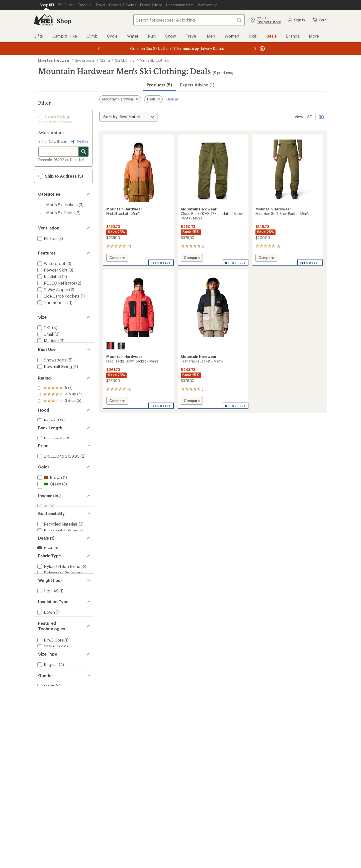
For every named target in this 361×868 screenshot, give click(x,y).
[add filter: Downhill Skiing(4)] (54, 385)
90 (321, 116)
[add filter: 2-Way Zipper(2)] (52, 289)
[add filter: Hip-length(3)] (50, 499)
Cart (319, 20)
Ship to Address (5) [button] (61, 176)
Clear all (172, 99)
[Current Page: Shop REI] (47, 5)
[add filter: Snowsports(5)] (51, 379)
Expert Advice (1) (197, 85)
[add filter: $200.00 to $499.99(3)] (59, 530)
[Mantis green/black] (121, 345)
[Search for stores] (83, 152)
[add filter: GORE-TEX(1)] (50, 800)
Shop (64, 21)
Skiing (105, 60)
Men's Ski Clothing (155, 60)
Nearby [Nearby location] (79, 142)
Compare (117, 258)
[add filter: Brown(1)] (49, 555)
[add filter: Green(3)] (49, 562)
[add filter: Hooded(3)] (48, 474)
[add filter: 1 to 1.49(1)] (48, 724)
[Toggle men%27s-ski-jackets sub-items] (41, 205)
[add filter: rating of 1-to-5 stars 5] (60, 449)
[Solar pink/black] (111, 345)
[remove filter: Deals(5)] (45, 662)
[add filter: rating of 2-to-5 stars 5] (60, 442)
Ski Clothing (125, 60)
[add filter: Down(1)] (46, 756)
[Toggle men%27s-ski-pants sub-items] (41, 213)
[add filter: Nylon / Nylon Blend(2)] (58, 687)
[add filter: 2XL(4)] (44, 328)
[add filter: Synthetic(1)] (49, 762)
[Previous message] (99, 49)
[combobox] (189, 20)
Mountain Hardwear (54, 60)
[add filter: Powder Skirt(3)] (52, 270)
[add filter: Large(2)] (45, 347)
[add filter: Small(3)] (45, 334)
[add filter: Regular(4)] (47, 832)
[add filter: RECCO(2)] (47, 807)
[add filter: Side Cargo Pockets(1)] (58, 296)
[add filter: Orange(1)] (50, 568)
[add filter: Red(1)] (47, 575)
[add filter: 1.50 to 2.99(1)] (51, 731)
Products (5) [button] (159, 85)
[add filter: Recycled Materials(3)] (57, 625)
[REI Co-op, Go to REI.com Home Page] (43, 20)
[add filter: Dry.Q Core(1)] (50, 793)
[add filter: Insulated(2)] (49, 276)
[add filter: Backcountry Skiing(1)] (58, 398)
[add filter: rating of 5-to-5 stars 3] (60, 423)
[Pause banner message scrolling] (262, 49)
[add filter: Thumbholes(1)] (52, 302)
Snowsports (85, 60)
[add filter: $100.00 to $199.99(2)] (58, 524)
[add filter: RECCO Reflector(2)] (56, 283)
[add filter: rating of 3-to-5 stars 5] (60, 436)
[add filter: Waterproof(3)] (51, 263)
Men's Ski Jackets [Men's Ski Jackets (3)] (62, 205)
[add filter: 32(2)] (42, 600)
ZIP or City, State (52, 141)
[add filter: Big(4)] (43, 838)
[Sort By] (128, 117)
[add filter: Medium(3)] (48, 341)
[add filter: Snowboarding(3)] (54, 392)
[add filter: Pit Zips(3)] (47, 238)
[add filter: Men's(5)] (46, 863)
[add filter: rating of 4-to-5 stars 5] (60, 429)
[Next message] (255, 49)
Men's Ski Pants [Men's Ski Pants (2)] (60, 213)
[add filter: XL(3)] (43, 354)
